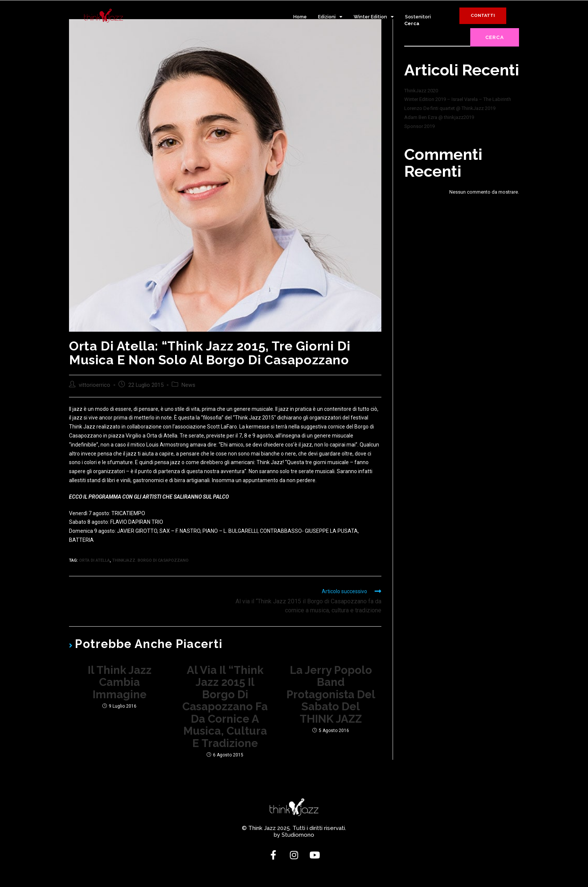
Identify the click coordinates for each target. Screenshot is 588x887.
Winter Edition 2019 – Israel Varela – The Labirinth (458, 99)
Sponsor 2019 (419, 126)
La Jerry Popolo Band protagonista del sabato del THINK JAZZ (331, 696)
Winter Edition (374, 17)
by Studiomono (294, 839)
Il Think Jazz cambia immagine (120, 683)
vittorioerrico (94, 385)
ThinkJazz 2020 (421, 91)
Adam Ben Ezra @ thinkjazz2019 (439, 117)
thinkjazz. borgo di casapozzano (150, 560)
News (188, 385)
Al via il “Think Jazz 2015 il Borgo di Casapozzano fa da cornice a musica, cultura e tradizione (225, 709)
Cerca (495, 37)
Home (300, 17)
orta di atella (94, 560)
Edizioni (330, 17)
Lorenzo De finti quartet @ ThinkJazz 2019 (450, 108)
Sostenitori (418, 17)
